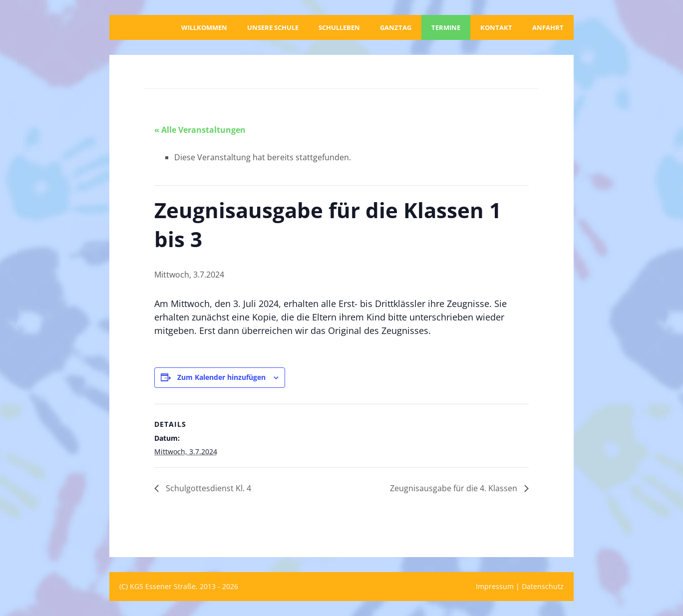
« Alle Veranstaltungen (200, 130)
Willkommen (204, 27)
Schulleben (339, 27)
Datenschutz (543, 586)
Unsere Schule (273, 27)
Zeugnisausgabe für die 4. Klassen (455, 488)
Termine (446, 27)
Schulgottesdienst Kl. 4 (207, 488)
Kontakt (496, 27)
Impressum (495, 586)
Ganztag (396, 27)
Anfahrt (548, 27)
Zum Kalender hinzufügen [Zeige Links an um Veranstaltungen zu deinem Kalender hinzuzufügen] (221, 377)
